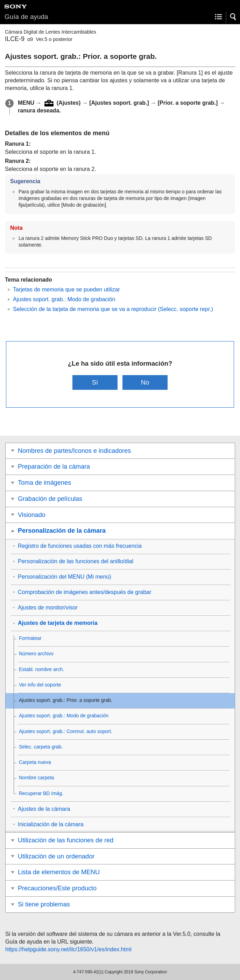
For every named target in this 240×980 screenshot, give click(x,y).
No (145, 382)
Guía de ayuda (26, 17)
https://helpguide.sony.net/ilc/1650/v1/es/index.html (68, 949)
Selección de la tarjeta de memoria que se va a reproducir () (113, 309)
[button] (233, 17)
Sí (95, 382)
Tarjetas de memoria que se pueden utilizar (66, 289)
